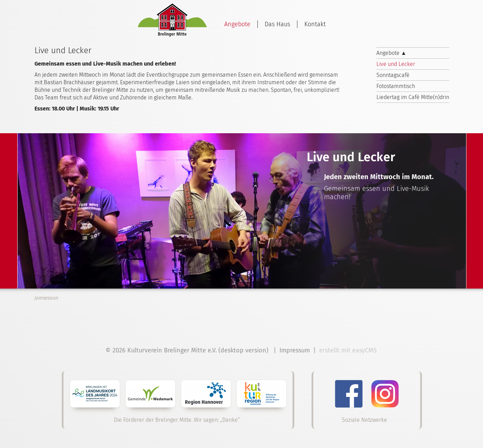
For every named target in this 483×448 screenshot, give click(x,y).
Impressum (295, 350)
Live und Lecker (396, 64)
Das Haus (277, 24)
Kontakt (315, 24)
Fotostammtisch (396, 86)
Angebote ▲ (391, 53)
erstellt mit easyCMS (349, 350)
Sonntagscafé (393, 75)
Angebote (237, 24)
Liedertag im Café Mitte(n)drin (413, 97)
